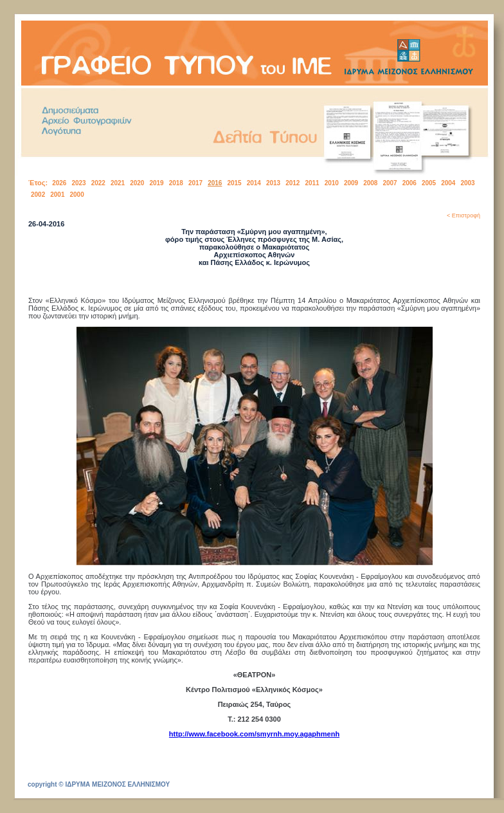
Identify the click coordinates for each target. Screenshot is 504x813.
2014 (254, 183)
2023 (78, 183)
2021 (118, 183)
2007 (390, 183)
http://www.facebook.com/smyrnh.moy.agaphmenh (254, 734)
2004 (448, 183)
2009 (351, 183)
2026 (59, 183)
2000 (77, 195)
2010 (332, 183)
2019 (156, 183)
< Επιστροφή (464, 215)
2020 (137, 183)
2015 (234, 183)
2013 (273, 183)
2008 (370, 183)
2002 (38, 195)
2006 (410, 183)
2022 (98, 183)
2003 (467, 183)
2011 (312, 183)
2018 (176, 183)
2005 (429, 183)
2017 (195, 183)
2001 (57, 195)
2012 (292, 183)
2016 (215, 183)
